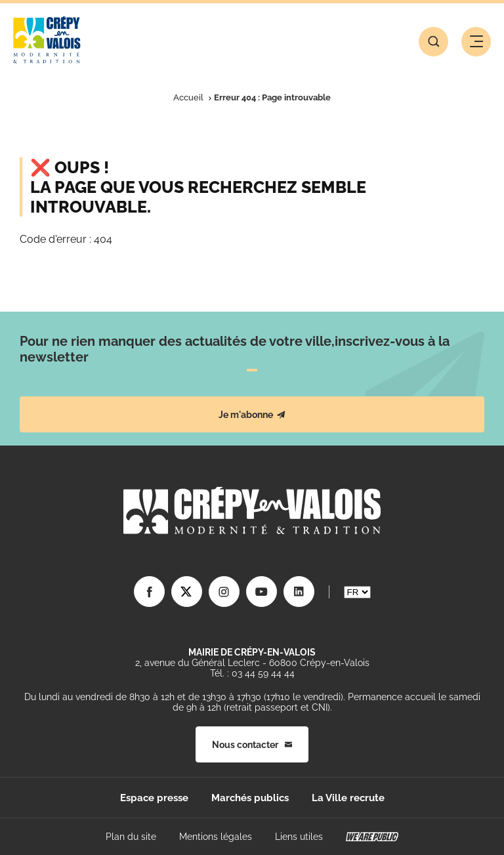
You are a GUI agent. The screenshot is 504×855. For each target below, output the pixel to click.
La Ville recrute (348, 798)
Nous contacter (252, 745)
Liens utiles (299, 837)
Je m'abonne (252, 415)
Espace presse (154, 798)
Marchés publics (250, 798)
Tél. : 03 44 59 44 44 (252, 673)
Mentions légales (216, 837)
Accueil (188, 97)
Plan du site (131, 837)
